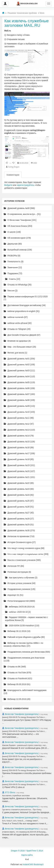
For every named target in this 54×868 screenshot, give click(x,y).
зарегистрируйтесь (26, 185)
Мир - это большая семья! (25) (20, 347)
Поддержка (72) (13, 273)
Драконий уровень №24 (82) (19, 495)
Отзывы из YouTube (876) (17, 672)
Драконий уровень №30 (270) (19, 530)
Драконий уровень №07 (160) (19, 394)
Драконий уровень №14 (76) (19, 436)
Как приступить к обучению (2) (21, 578)
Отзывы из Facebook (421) (18, 678)
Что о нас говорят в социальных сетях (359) (26, 554)
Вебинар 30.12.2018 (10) (17, 631)
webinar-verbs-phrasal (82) (18, 323)
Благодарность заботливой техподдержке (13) (25, 692)
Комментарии (13, 175)
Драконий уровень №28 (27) (19, 519)
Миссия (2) (11, 291)
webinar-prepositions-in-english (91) (22, 311)
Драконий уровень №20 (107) (19, 471)
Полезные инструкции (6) (17, 572)
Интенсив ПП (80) (14, 566)
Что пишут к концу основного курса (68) (24, 548)
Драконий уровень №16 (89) (19, 448)
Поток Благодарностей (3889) (19, 601)
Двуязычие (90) (13, 244)
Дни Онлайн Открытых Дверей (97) (22, 335)
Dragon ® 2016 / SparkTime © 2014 (27, 851)
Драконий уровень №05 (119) (19, 382)
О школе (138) (12, 232)
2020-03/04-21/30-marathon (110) (22, 626)
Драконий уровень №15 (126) (19, 442)
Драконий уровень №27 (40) (19, 513)
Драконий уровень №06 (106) (19, 388)
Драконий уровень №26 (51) (19, 507)
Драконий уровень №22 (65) (19, 483)
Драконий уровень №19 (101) (19, 465)
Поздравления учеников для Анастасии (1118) (24, 659)
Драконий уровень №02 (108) (19, 365)
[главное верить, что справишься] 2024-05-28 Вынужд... (24, 832)
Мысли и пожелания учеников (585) (22, 560)
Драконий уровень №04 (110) (19, 376)
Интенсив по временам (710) (19, 536)
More (42, 13)
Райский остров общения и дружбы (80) (24, 637)
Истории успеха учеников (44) (20, 583)
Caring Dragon (14, 167)
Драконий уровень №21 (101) (19, 477)
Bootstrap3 (39, 864)
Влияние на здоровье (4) (17, 341)
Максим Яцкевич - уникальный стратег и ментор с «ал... (25, 745)
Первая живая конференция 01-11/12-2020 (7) (26, 298)
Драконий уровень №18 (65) (19, 459)
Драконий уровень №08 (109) (19, 400)
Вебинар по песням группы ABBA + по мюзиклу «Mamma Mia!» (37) (23, 644)
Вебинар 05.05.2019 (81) (17, 684)
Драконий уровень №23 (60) (19, 489)
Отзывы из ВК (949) (15, 667)
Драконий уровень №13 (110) (19, 430)
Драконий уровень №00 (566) (19, 208)
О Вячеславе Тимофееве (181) (20, 220)
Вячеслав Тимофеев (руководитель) (22, 714)
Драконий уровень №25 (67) (19, 501)
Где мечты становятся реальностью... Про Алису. (22, 810)
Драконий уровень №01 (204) (19, 359)
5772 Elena (10, 792)
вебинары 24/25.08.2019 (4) (20, 607)
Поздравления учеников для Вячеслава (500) (27, 652)
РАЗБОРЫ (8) (12, 256)
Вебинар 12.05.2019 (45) (17, 699)
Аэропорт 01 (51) (13, 595)
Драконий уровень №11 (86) (19, 418)
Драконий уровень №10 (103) (19, 412)
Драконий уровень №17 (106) (19, 453)
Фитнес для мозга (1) (15, 353)
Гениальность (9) (13, 262)
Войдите (8, 185)
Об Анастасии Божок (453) (18, 226)
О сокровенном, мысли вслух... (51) (22, 214)
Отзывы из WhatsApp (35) (18, 285)
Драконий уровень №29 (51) (19, 525)
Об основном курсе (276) (17, 238)
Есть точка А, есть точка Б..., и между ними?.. (20, 821)
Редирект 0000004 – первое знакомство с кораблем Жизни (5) (26, 619)
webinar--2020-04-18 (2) (18, 612)
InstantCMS (28, 864)
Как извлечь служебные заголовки (16, 796)
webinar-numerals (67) (16, 317)
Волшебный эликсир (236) (18, 250)
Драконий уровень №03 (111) (19, 370)
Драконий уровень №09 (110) (19, 406)
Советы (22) (13, 279)
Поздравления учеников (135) (19, 589)
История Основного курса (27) (20, 542)
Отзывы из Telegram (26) (17, 329)
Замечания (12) (13, 267)
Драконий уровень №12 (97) (19, 424)
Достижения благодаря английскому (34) (25, 305)
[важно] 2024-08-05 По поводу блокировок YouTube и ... (24, 717)
